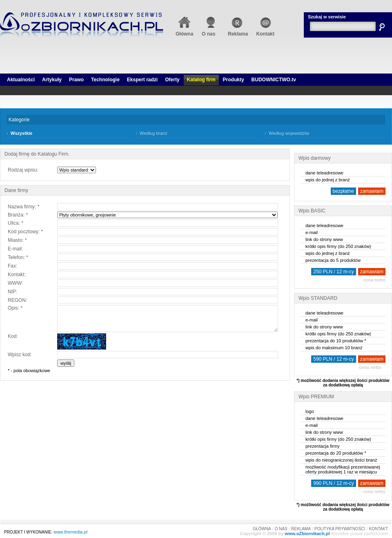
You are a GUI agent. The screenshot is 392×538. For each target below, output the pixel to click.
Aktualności (21, 80)
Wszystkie (21, 133)
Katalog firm (201, 80)
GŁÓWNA (262, 529)
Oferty (172, 80)
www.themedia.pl (70, 532)
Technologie (105, 80)
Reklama (238, 31)
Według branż (154, 133)
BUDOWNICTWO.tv (274, 80)
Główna (185, 31)
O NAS (281, 529)
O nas (211, 31)
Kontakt (265, 31)
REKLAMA (301, 529)
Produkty (234, 80)
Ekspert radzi (142, 80)
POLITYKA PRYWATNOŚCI (340, 529)
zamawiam (372, 191)
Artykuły (52, 80)
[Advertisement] (196, 61)
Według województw (289, 133)
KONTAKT (379, 529)
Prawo (76, 80)
